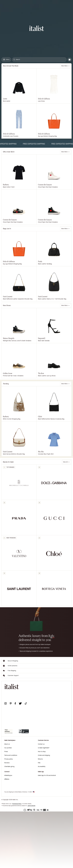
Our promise (8, 748)
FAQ (39, 763)
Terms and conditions (11, 755)
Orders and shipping (44, 755)
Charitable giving (9, 767)
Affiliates (7, 779)
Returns (40, 759)
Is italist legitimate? (44, 748)
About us (7, 744)
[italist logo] (37, 29)
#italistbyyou (8, 775)
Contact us (41, 744)
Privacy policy (9, 759)
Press (6, 752)
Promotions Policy (17, 804)
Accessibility (42, 767)
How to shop (42, 752)
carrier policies (31, 806)
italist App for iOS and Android (47, 775)
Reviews (7, 763)
